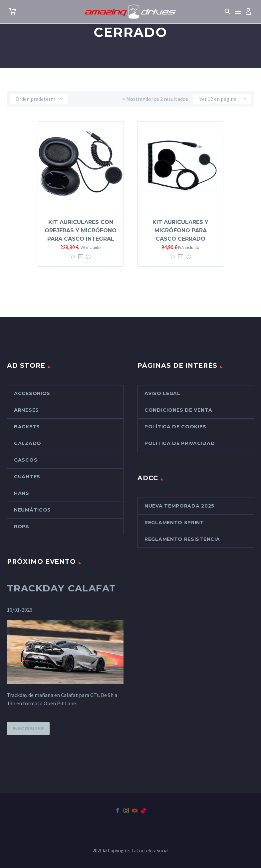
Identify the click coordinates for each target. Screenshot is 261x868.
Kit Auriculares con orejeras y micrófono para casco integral (81, 230)
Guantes (27, 477)
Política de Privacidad (180, 443)
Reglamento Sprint (174, 523)
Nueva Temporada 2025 (179, 506)
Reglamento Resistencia (182, 539)
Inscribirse (28, 729)
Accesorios (32, 393)
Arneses (26, 410)
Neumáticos (32, 510)
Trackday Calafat (61, 588)
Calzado (28, 443)
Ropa (22, 527)
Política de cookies (175, 427)
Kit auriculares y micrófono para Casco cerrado (180, 230)
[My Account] (248, 12)
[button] (228, 12)
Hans (22, 493)
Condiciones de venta (178, 410)
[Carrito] (13, 12)
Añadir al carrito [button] (73, 257)
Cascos (26, 460)
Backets (27, 427)
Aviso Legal (162, 393)
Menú (238, 12)
